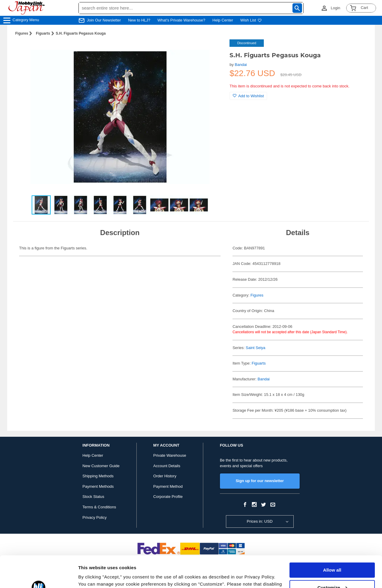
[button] (213, 50)
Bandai (241, 65)
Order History (165, 476)
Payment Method (168, 486)
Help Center (223, 20)
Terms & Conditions (99, 507)
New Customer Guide (101, 466)
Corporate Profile (168, 497)
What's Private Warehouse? (181, 20)
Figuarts (43, 33)
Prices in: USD (260, 521)
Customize (332, 556)
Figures (22, 33)
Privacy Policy (94, 517)
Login (335, 8)
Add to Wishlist (248, 96)
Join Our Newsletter (104, 20)
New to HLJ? (139, 20)
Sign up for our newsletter (260, 481)
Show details (92, 576)
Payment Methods (98, 486)
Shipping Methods (98, 476)
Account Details (167, 466)
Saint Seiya (255, 348)
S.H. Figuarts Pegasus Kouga (81, 33)
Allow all (332, 539)
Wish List (251, 20)
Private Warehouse (170, 455)
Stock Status (93, 497)
